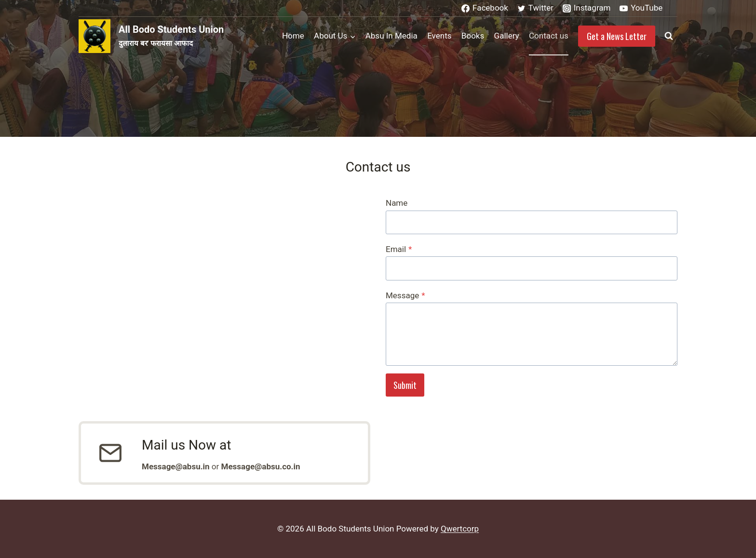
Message (405, 295)
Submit (405, 385)
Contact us (549, 36)
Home (293, 36)
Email (399, 249)
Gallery (507, 36)
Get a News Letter (617, 36)
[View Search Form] (669, 36)
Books (473, 36)
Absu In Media (391, 36)
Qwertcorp (460, 529)
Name (397, 203)
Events (439, 36)
